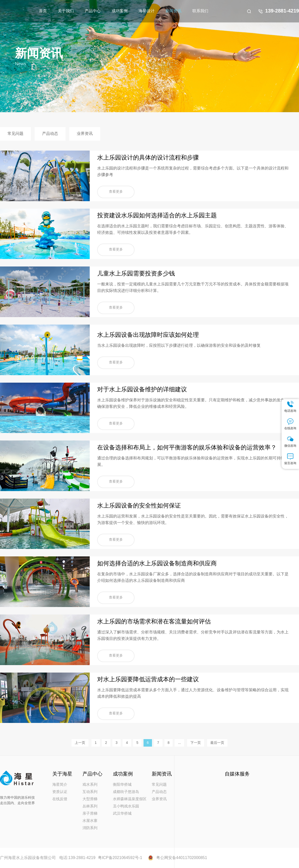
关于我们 (66, 11)
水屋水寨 (90, 821)
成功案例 (120, 11)
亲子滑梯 (90, 814)
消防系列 (90, 828)
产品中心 (93, 11)
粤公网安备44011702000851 (182, 858)
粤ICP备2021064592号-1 (120, 858)
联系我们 (200, 11)
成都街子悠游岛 (126, 792)
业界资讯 (85, 134)
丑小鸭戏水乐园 (126, 806)
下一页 (196, 743)
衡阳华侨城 (122, 785)
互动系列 (90, 792)
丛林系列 (90, 806)
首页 (43, 11)
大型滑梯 (90, 799)
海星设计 (147, 11)
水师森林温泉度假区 (130, 799)
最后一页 (217, 743)
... (179, 743)
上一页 (80, 743)
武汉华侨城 (122, 814)
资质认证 (60, 792)
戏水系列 (90, 785)
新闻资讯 (173, 11)
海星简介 (60, 785)
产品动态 (50, 134)
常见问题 (15, 134)
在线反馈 (60, 799)
